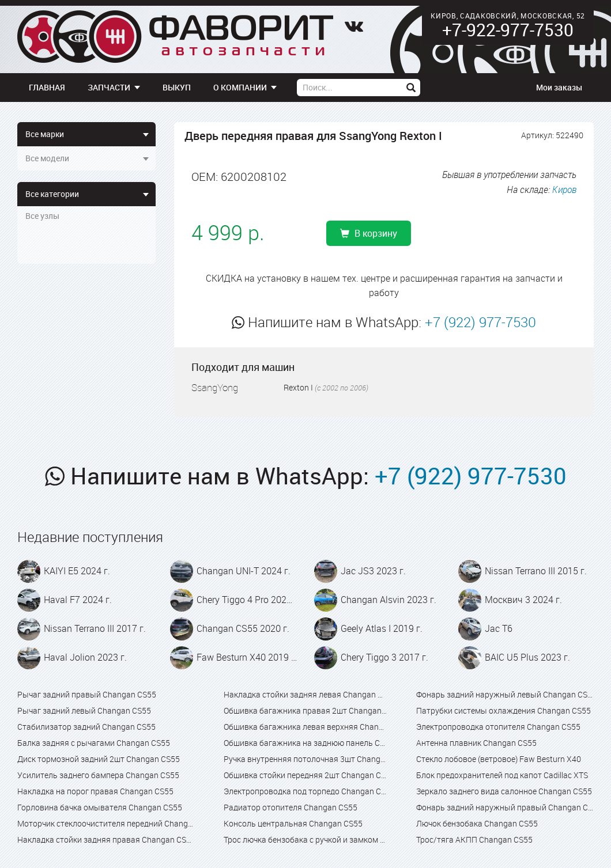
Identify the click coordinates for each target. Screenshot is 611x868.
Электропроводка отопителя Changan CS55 (498, 727)
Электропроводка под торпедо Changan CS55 (305, 791)
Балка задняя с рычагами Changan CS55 (94, 743)
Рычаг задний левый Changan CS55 (84, 710)
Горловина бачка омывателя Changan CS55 (100, 807)
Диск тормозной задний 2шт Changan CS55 (99, 759)
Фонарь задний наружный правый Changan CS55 (505, 807)
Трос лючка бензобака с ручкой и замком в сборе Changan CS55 (305, 839)
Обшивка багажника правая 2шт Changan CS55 (305, 710)
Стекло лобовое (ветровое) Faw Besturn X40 (499, 759)
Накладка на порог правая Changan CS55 (95, 791)
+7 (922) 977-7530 (480, 322)
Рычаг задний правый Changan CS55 (87, 694)
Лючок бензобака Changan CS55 (477, 823)
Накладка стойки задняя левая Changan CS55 (305, 694)
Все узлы (42, 216)
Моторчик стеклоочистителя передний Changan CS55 (106, 823)
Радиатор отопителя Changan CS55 (291, 807)
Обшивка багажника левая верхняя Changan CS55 (305, 727)
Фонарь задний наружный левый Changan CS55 (505, 694)
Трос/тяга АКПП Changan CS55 (474, 839)
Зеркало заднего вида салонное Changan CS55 (504, 791)
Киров (564, 189)
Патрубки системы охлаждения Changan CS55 (503, 710)
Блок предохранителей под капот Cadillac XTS (502, 775)
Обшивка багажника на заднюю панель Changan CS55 (305, 743)
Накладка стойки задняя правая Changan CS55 (106, 839)
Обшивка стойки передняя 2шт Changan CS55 (305, 775)
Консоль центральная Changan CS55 (293, 823)
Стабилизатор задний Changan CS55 (86, 727)
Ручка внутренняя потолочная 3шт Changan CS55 (305, 759)
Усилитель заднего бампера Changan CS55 (98, 775)
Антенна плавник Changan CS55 (476, 743)
